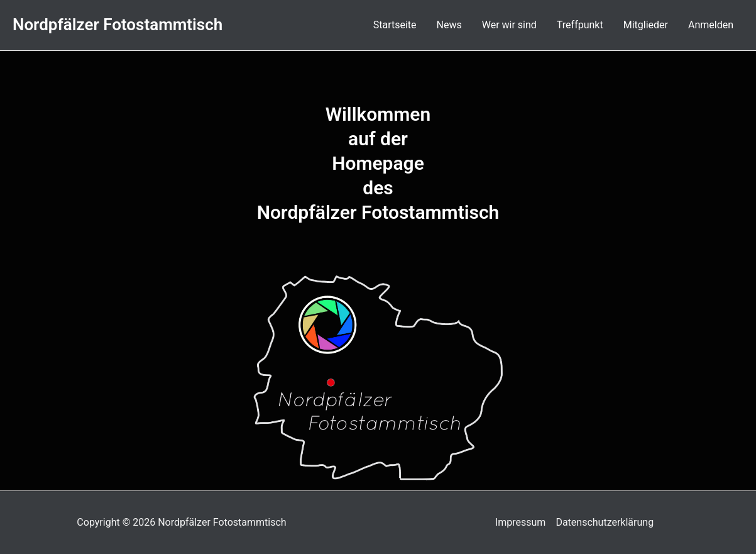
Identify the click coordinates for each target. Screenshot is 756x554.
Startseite (395, 25)
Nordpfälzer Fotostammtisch (118, 25)
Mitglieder (646, 25)
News (449, 25)
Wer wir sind (509, 25)
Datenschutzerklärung (605, 522)
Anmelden (711, 25)
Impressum (521, 522)
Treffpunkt (580, 25)
